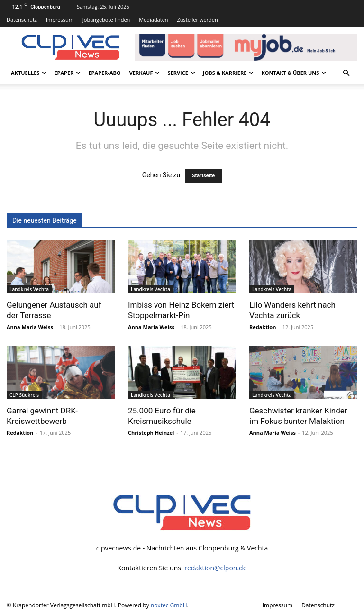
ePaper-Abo (104, 73)
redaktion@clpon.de (215, 568)
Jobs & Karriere (228, 73)
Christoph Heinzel (151, 433)
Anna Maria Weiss (30, 327)
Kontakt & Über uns (294, 73)
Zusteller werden (197, 20)
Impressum (60, 20)
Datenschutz (22, 20)
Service (181, 73)
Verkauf (145, 73)
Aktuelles (29, 73)
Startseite (204, 176)
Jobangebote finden (106, 20)
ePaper (67, 73)
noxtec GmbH (169, 605)
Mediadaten (153, 20)
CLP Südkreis (24, 395)
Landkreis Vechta (29, 289)
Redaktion (263, 327)
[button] (346, 73)
